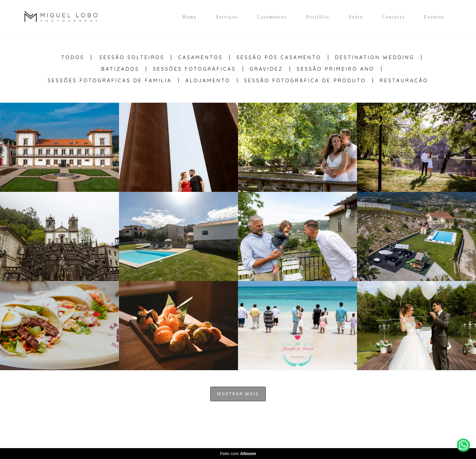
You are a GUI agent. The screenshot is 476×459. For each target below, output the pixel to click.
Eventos (434, 17)
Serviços (227, 17)
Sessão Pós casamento (279, 57)
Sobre (356, 17)
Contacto (394, 17)
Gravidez (266, 69)
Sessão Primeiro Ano (335, 69)
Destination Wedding (375, 57)
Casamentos (272, 17)
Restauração (404, 80)
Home (190, 17)
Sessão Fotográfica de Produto (305, 80)
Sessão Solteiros (132, 57)
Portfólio (318, 17)
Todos (73, 57)
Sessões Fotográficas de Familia (110, 80)
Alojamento (208, 80)
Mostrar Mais (238, 394)
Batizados (120, 69)
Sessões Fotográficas (194, 69)
